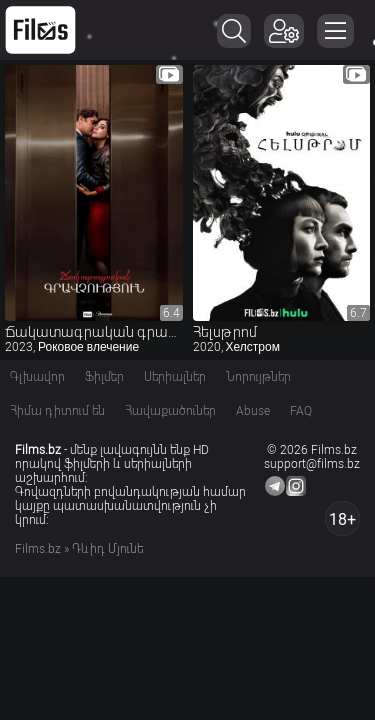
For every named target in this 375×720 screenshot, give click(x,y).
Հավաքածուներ (170, 411)
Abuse (253, 411)
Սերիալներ (175, 377)
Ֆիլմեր (104, 377)
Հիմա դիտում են (57, 411)
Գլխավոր (37, 377)
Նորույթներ (258, 377)
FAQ (301, 411)
